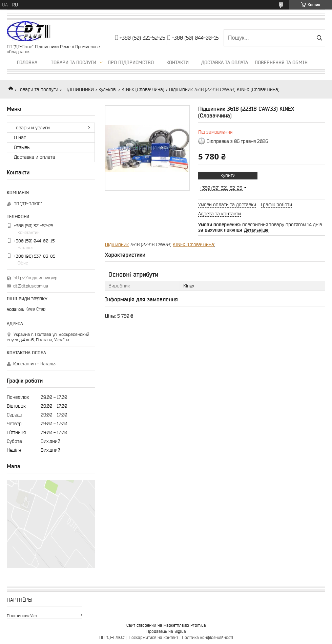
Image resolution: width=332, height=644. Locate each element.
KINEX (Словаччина (193, 244)
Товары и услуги (32, 128)
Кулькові (108, 89)
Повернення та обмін (281, 62)
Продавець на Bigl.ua (166, 631)
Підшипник (117, 244)
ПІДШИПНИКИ (79, 89)
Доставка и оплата (35, 157)
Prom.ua (198, 625)
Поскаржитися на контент (153, 637)
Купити (228, 175)
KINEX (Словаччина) (143, 89)
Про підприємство (131, 62)
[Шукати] (319, 38)
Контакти (178, 62)
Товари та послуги (74, 62)
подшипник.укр (22, 616)
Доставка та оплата (225, 62)
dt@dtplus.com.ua (31, 286)
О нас (20, 137)
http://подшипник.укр (35, 278)
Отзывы (22, 147)
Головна (27, 62)
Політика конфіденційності (207, 637)
